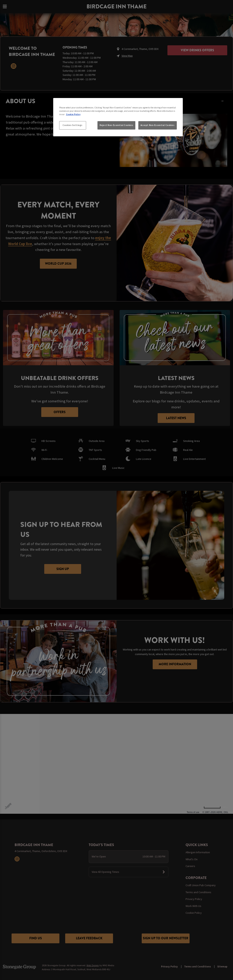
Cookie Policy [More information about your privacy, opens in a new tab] (73, 114)
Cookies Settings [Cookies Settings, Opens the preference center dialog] (73, 125)
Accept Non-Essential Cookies (158, 125)
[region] (118, 117)
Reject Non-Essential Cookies (116, 125)
